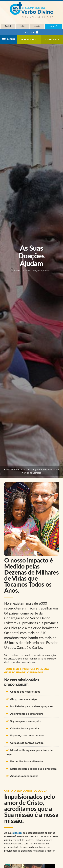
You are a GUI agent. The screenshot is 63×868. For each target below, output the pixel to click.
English (8, 26)
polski (23, 26)
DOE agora (29, 39)
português (53, 26)
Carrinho (52, 39)
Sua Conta (32, 32)
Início (17, 270)
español (37, 26)
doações (18, 833)
